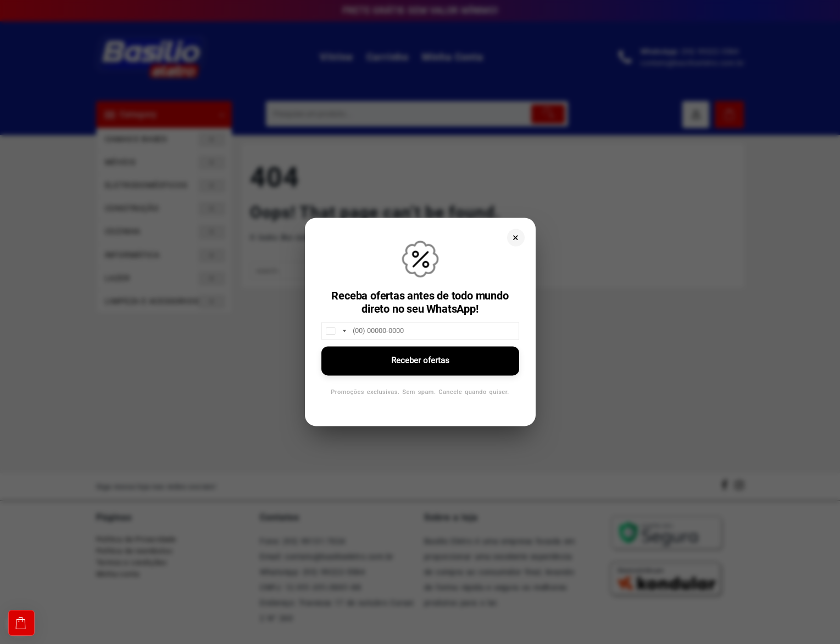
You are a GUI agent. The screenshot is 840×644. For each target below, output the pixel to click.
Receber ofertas (420, 360)
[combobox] (336, 331)
